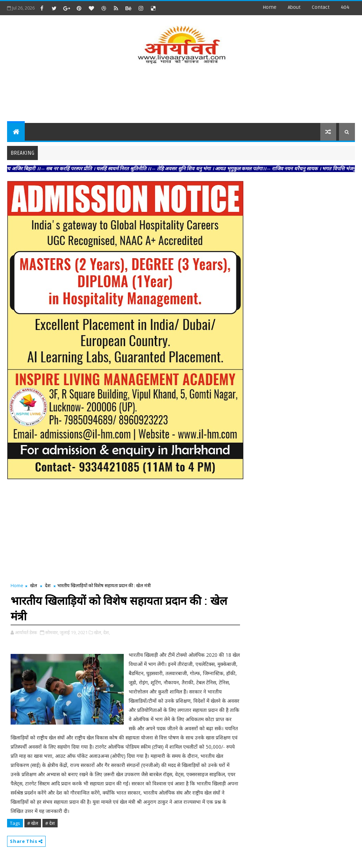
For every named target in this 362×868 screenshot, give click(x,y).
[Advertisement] (181, 95)
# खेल (33, 823)
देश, (107, 632)
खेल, (98, 632)
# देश (50, 823)
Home (270, 7)
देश (48, 585)
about (294, 7)
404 (345, 7)
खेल (34, 585)
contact (321, 7)
